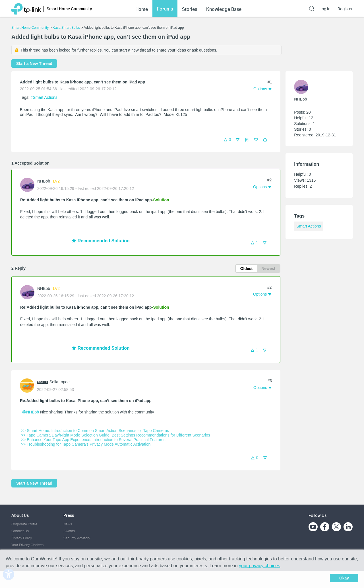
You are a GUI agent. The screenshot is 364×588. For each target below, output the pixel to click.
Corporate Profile (24, 524)
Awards (69, 531)
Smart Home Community (30, 28)
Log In (325, 8)
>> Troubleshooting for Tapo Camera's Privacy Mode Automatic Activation (86, 444)
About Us (20, 515)
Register (345, 8)
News (68, 524)
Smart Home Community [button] (69, 8)
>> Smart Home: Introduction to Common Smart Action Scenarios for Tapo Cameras (95, 431)
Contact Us (20, 531)
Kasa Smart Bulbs (66, 28)
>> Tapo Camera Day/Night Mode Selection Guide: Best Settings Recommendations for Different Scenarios (116, 435)
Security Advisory (77, 538)
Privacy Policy (22, 538)
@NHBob (31, 412)
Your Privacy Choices (27, 545)
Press (69, 515)
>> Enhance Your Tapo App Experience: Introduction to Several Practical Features (93, 440)
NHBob (44, 181)
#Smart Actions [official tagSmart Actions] (44, 97)
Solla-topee (60, 382)
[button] (265, 140)
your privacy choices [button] (259, 566)
